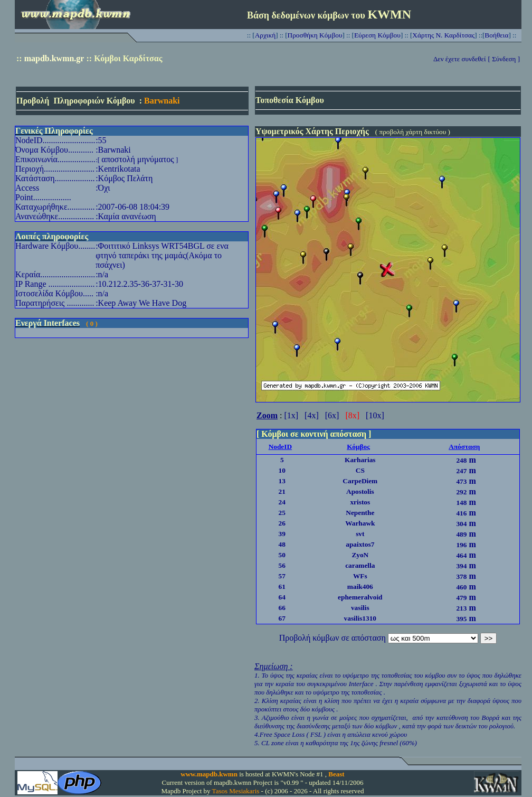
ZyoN (360, 555)
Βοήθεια (496, 35)
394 (461, 566)
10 (282, 470)
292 (461, 492)
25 (282, 513)
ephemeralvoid (360, 597)
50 (282, 555)
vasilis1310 (360, 618)
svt (360, 534)
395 (461, 619)
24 (282, 502)
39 (282, 534)
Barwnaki (162, 101)
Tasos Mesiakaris (236, 791)
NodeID (280, 447)
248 (461, 460)
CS (360, 470)
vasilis (360, 608)
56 (282, 565)
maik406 (360, 587)
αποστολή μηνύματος (137, 159)
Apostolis (360, 491)
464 (461, 555)
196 (461, 545)
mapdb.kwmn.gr (54, 58)
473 (461, 481)
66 (282, 608)
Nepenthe (360, 513)
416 (461, 513)
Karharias (360, 460)
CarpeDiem (360, 481)
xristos (360, 502)
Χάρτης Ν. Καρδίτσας (443, 35)
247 (461, 471)
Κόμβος (358, 447)
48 (282, 544)
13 (282, 481)
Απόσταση (464, 447)
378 (461, 576)
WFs (360, 576)
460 (461, 587)
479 (461, 598)
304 (461, 524)
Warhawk (360, 523)
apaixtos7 (360, 544)
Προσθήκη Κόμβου (315, 35)
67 (282, 618)
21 (282, 491)
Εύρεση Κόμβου (377, 35)
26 (282, 523)
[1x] (291, 415)
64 (282, 597)
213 (461, 608)
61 (282, 587)
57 (282, 576)
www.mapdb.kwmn (209, 774)
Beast (336, 774)
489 (461, 534)
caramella (360, 565)
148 (461, 503)
